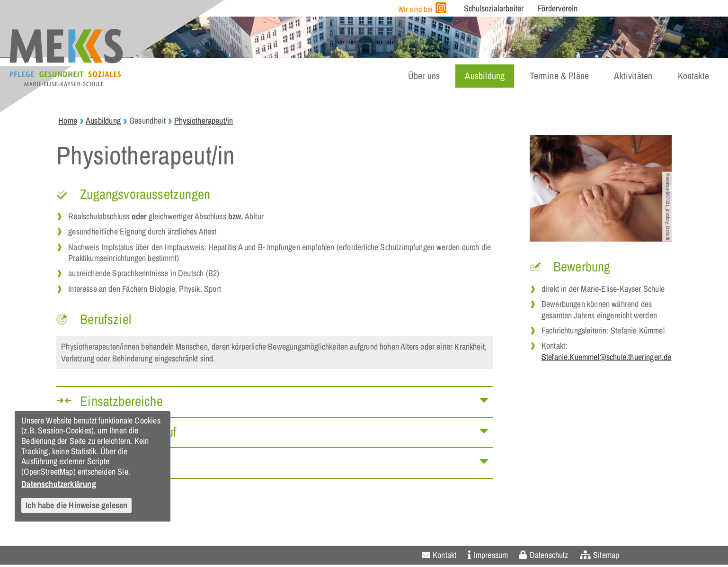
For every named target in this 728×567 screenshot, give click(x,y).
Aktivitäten (633, 76)
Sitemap (606, 555)
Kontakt (444, 555)
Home (68, 121)
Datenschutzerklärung (59, 484)
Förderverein (558, 8)
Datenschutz (549, 555)
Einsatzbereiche (121, 401)
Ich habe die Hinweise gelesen (76, 505)
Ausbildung (485, 76)
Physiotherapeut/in (204, 121)
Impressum (491, 555)
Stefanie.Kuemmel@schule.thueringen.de (607, 357)
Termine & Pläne (559, 76)
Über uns (424, 76)
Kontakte (693, 76)
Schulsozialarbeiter (494, 8)
